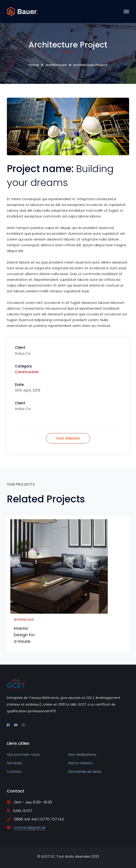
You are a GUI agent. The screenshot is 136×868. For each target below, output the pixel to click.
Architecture (56, 65)
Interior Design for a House (24, 635)
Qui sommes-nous (23, 755)
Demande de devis (85, 772)
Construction (27, 372)
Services (14, 763)
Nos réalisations (82, 755)
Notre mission (80, 763)
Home (34, 65)
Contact (14, 772)
